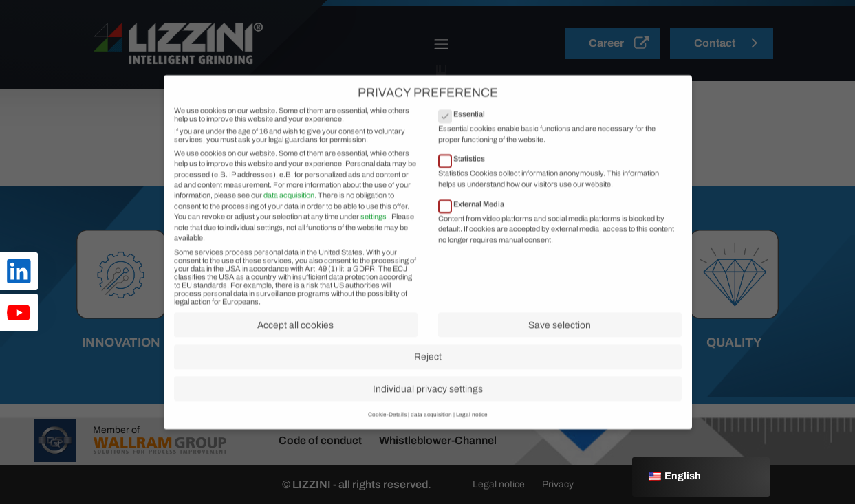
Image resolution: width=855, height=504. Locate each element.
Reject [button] (428, 381)
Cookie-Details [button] (387, 438)
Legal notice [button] (472, 438)
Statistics (466, 182)
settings (374, 240)
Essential (466, 138)
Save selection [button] (560, 348)
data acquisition (289, 219)
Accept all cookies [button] (295, 348)
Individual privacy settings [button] (428, 412)
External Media (476, 227)
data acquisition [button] (431, 438)
